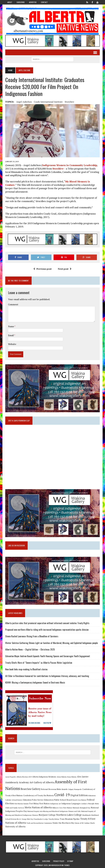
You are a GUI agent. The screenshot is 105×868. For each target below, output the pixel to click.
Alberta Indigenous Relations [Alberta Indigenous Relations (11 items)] (44, 777)
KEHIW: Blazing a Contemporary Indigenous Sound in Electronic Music (35, 682)
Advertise (33, 2)
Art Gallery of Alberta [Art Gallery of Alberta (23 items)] (42, 782)
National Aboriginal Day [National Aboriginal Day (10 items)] (81, 808)
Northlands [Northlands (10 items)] (87, 815)
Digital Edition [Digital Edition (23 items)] (79, 795)
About (10, 2)
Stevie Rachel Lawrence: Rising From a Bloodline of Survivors (32, 636)
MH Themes (66, 865)
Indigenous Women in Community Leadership (70, 165)
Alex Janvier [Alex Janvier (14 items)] (83, 777)
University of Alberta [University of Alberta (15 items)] (15, 827)
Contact (44, 2)
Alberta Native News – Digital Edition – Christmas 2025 (30, 649)
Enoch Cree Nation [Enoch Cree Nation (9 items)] (79, 800)
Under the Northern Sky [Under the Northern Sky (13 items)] (63, 823)
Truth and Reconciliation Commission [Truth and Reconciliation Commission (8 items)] (39, 823)
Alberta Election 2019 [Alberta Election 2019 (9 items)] (24, 777)
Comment (13, 304)
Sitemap (70, 861)
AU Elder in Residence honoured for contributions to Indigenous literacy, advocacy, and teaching (47, 676)
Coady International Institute (48, 102)
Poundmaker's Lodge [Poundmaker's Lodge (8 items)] (41, 819)
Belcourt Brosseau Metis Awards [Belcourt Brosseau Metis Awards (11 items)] (54, 789)
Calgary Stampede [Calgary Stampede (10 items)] (75, 789)
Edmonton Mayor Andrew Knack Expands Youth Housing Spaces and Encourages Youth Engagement (48, 656)
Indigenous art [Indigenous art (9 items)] (55, 804)
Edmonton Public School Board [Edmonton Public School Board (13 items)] (58, 800)
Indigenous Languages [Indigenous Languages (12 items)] (71, 804)
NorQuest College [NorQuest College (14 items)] (47, 815)
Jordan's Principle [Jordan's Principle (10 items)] (88, 804)
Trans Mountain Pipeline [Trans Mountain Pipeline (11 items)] (70, 819)
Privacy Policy (59, 861)
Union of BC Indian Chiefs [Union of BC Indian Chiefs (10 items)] (85, 823)
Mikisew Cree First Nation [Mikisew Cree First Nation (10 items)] (62, 808)
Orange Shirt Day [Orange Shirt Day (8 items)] (27, 819)
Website (12, 344)
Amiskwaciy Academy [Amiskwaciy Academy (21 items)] (17, 782)
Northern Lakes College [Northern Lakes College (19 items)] (69, 815)
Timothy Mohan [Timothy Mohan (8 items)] (54, 819)
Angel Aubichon (24, 102)
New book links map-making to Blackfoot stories (26, 669)
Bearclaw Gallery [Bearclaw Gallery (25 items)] (30, 789)
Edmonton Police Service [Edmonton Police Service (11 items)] (33, 800)
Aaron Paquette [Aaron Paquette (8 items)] (11, 777)
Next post (65, 269)
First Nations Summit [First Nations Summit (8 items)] (22, 804)
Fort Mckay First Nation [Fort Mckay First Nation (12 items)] (39, 804)
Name (11, 326)
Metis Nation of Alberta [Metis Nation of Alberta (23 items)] (38, 807)
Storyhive (69, 102)
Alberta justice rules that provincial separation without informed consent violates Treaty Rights (47, 623)
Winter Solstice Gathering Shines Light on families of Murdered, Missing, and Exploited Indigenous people (52, 643)
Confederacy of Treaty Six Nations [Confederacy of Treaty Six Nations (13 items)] (39, 795)
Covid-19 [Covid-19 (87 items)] (62, 795)
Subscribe (21, 2)
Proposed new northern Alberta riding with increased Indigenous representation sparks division (47, 630)
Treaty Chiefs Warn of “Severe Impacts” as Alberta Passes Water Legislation (39, 663)
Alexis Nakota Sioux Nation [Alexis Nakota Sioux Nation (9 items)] (67, 777)
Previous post (43, 269)
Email (11, 335)
